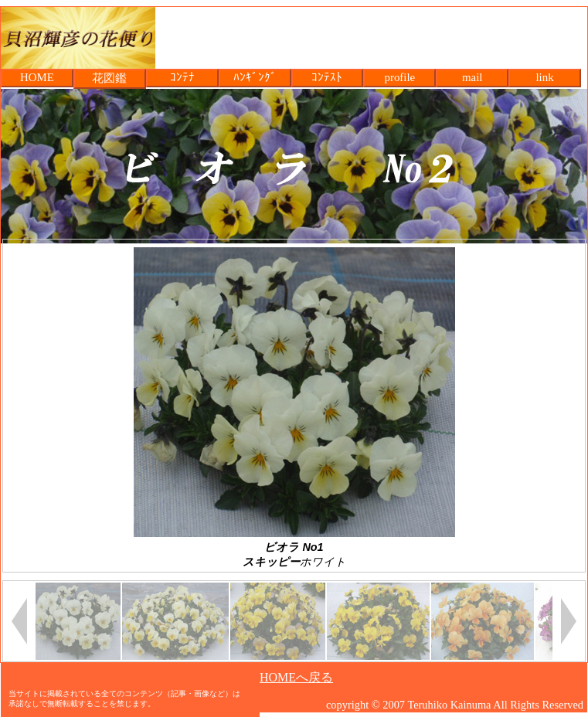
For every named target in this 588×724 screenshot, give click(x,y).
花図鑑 (109, 78)
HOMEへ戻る (296, 677)
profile (399, 77)
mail (472, 77)
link (544, 77)
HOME (37, 77)
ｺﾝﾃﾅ (182, 77)
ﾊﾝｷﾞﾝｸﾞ (255, 77)
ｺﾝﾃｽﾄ (327, 77)
